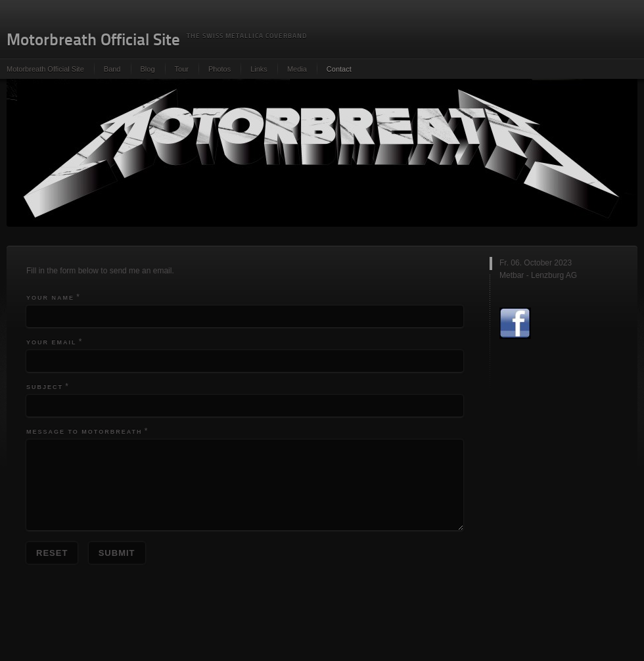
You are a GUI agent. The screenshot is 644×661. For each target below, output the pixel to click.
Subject (45, 387)
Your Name (50, 298)
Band (112, 69)
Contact (339, 69)
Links (259, 69)
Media (297, 69)
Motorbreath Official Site (45, 69)
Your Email (52, 342)
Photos (219, 69)
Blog (148, 69)
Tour (182, 69)
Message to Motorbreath (84, 432)
